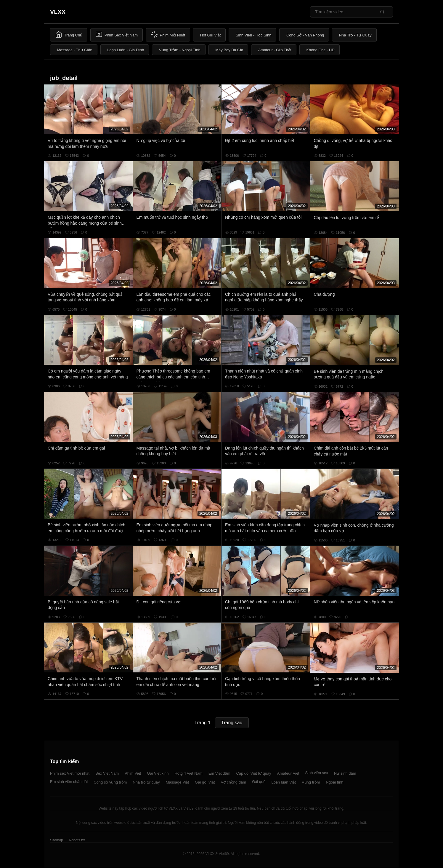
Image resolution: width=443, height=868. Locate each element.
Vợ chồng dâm (233, 782)
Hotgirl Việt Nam (188, 773)
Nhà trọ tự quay (146, 782)
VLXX (58, 12)
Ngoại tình (334, 782)
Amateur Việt (288, 773)
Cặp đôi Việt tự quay (254, 773)
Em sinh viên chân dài (69, 782)
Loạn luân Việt (284, 782)
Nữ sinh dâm (345, 773)
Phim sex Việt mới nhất (70, 773)
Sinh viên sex (316, 773)
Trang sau (232, 723)
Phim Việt (133, 773)
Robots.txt (77, 840)
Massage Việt (177, 782)
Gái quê (259, 782)
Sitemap (57, 840)
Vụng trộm (311, 782)
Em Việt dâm (219, 773)
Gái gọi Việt (205, 782)
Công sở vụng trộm (110, 782)
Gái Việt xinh (158, 773)
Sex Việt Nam (107, 773)
